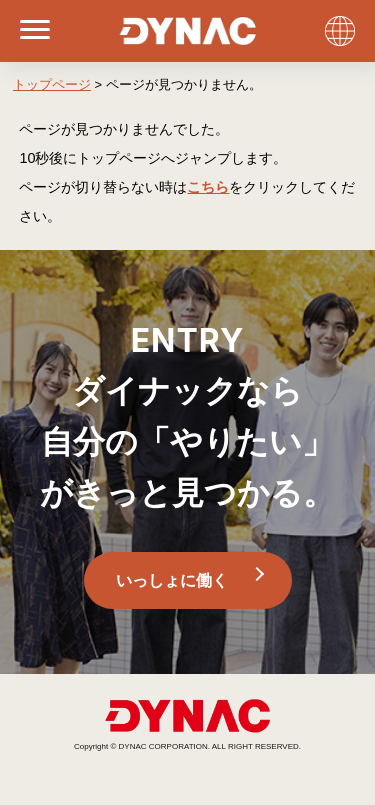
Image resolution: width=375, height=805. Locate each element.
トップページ (52, 84)
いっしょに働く (172, 580)
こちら (208, 187)
